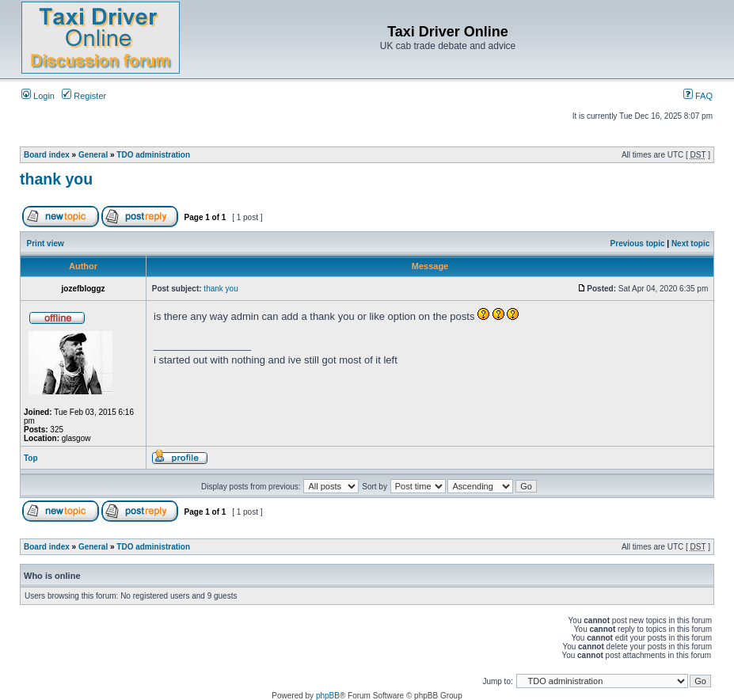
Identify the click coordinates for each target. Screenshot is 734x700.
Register (84, 96)
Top (31, 458)
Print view (46, 243)
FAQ (698, 96)
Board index (47, 155)
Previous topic (638, 243)
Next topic (690, 243)
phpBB (328, 696)
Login (38, 96)
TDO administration (153, 155)
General (93, 155)
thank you (56, 179)
